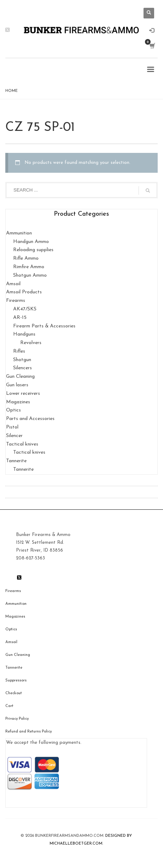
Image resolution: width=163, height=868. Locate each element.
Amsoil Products (24, 292)
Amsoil (13, 284)
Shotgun (22, 360)
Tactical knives (22, 444)
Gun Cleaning (20, 377)
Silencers (23, 368)
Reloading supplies (33, 250)
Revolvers (31, 343)
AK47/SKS (25, 309)
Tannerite (16, 461)
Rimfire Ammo (29, 267)
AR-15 (20, 318)
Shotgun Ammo (30, 275)
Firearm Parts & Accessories (44, 326)
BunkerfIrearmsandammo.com (69, 836)
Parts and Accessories (30, 419)
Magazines (18, 402)
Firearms (16, 301)
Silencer (14, 436)
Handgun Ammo (31, 242)
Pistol (12, 427)
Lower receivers (23, 394)
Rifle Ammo (26, 258)
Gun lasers (17, 385)
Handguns (24, 334)
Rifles (19, 351)
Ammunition (19, 233)
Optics (13, 410)
